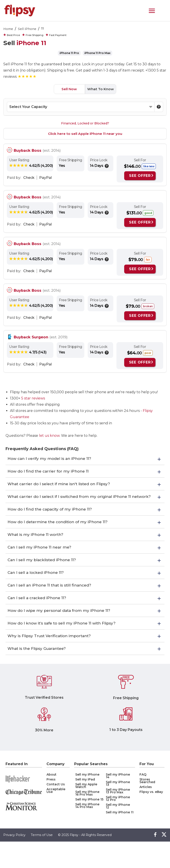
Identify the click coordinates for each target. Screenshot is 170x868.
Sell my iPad (85, 806)
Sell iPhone (27, 29)
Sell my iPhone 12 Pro (118, 825)
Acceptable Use (56, 817)
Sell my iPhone (87, 801)
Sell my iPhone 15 (89, 826)
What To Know (102, 89)
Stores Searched (147, 807)
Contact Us (56, 811)
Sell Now (68, 89)
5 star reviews (33, 398)
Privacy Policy (15, 861)
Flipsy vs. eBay (151, 818)
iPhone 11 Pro (70, 53)
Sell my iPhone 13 (118, 810)
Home (8, 29)
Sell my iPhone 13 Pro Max (118, 817)
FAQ (143, 801)
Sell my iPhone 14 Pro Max (87, 832)
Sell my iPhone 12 (118, 832)
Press (51, 806)
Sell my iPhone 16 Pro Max (87, 820)
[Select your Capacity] (81, 107)
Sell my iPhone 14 (118, 802)
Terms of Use (42, 861)
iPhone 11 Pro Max (97, 53)
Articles (146, 813)
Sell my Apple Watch (86, 812)
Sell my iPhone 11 (120, 839)
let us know (49, 435)
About (51, 801)
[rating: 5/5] (27, 76)
